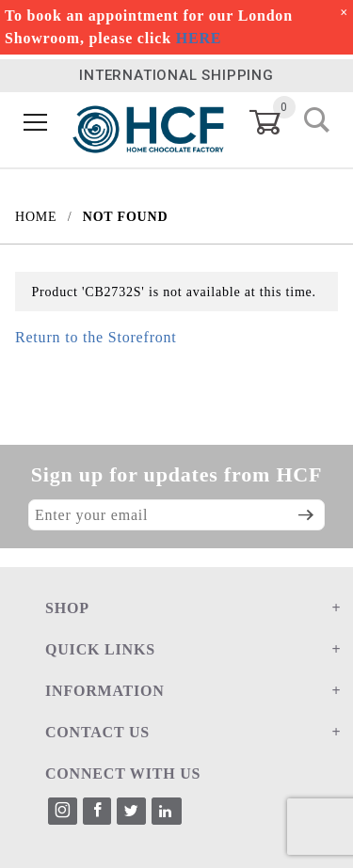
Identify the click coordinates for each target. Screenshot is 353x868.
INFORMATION (105, 691)
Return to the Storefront (96, 337)
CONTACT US (97, 732)
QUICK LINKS (100, 649)
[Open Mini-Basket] (276, 122)
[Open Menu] (36, 123)
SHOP (67, 608)
